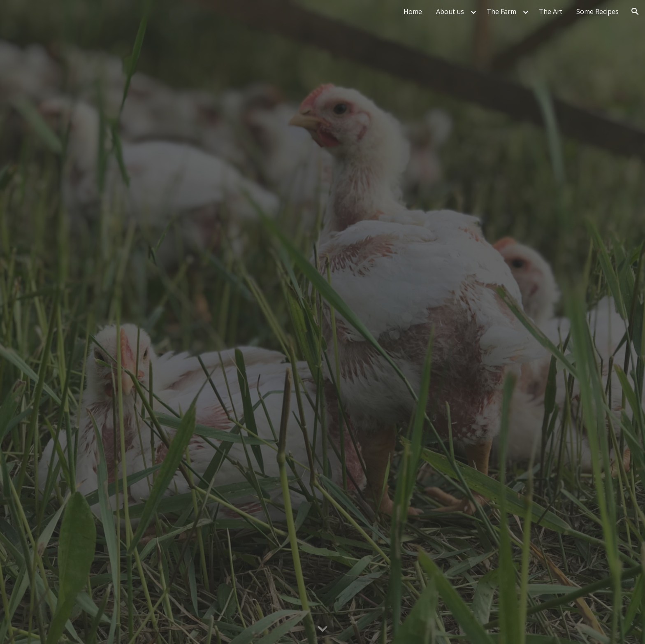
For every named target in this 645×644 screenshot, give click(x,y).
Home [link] (413, 12)
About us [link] (450, 12)
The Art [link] (551, 12)
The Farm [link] (501, 12)
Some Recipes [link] (597, 12)
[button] (635, 12)
